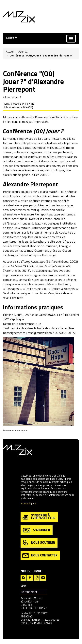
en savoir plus (28, 504)
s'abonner (36, 530)
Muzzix (11, 38)
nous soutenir (39, 543)
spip (23, 585)
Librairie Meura (13, 315)
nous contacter (40, 556)
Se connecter (29, 592)
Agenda (23, 51)
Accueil (10, 51)
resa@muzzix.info (40, 333)
